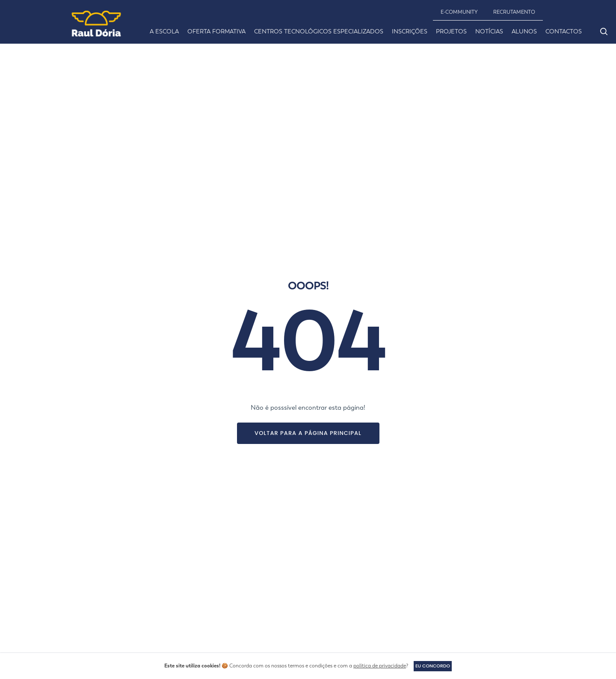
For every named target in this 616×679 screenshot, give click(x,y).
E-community (459, 12)
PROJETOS (451, 31)
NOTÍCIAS (489, 31)
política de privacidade (378, 666)
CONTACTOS (564, 31)
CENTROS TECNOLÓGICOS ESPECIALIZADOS (319, 31)
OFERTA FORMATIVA (216, 31)
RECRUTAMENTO (514, 12)
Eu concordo (433, 666)
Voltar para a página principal (308, 433)
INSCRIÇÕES (410, 31)
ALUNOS (524, 31)
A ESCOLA (164, 31)
